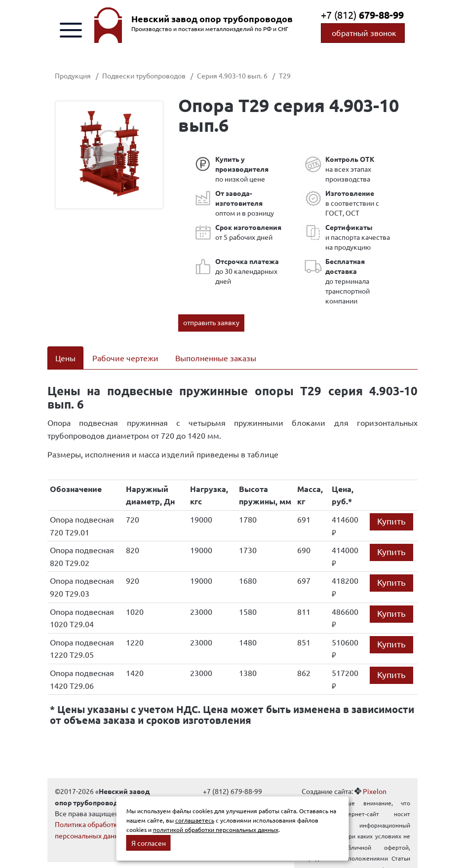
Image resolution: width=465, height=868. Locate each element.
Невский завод (212, 19)
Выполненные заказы (216, 358)
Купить (391, 508)
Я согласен (149, 843)
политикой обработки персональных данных (216, 830)
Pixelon (375, 779)
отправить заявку (211, 322)
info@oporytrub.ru (233, 790)
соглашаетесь (195, 820)
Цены (65, 358)
